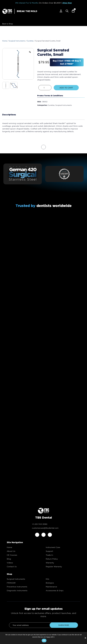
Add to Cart (66, 88)
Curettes (30, 41)
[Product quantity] (45, 88)
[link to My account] (61, 11)
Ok (44, 640)
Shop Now (67, 3)
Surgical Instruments (17, 41)
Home (5, 41)
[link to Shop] (7, 24)
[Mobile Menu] (83, 12)
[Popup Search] (67, 11)
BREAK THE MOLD (27, 11)
